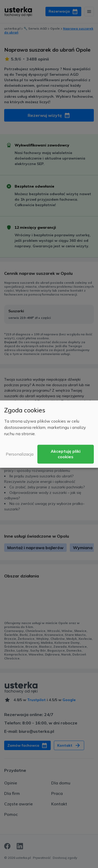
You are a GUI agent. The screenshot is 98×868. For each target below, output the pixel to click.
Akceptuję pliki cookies (66, 454)
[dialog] (49, 434)
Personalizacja (20, 454)
